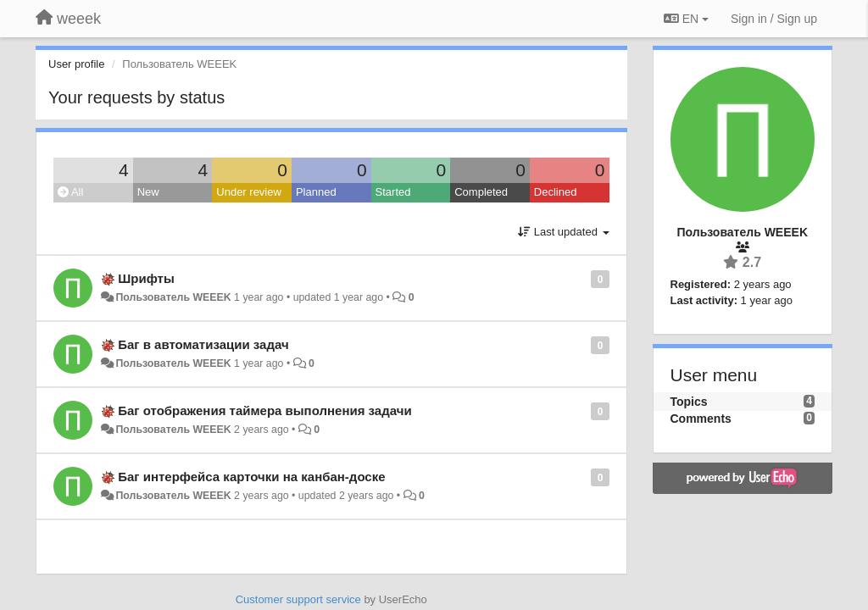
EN (686, 19)
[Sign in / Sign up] (774, 19)
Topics (689, 402)
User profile (76, 64)
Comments (701, 419)
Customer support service (298, 599)
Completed (481, 192)
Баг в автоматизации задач (203, 344)
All (70, 192)
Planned (316, 192)
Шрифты (146, 278)
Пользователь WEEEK (173, 297)
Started (393, 192)
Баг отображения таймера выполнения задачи (264, 410)
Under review (249, 192)
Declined (556, 192)
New (148, 192)
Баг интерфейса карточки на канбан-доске (251, 477)
